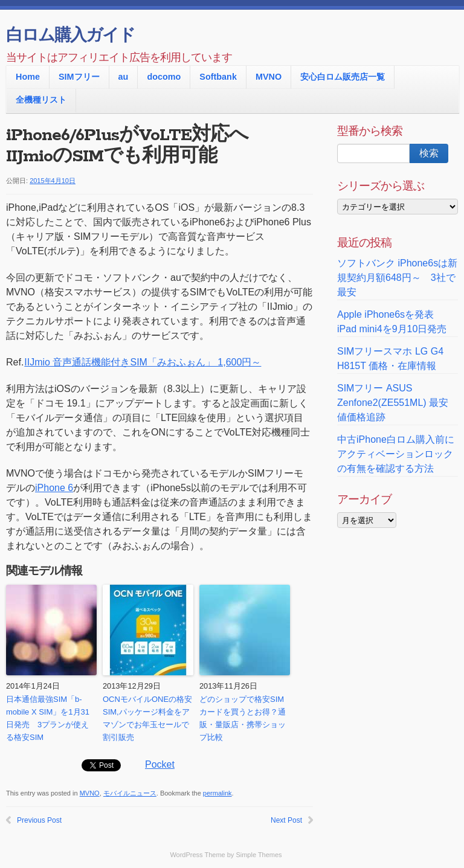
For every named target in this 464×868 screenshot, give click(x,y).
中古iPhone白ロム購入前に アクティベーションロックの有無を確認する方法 (396, 454)
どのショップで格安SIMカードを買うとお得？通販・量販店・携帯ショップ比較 (243, 718)
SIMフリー (79, 77)
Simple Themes (259, 855)
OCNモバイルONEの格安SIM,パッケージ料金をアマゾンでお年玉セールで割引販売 (147, 718)
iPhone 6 (54, 488)
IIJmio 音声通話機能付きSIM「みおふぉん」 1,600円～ (142, 362)
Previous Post (39, 820)
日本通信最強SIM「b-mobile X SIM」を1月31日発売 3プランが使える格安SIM (48, 718)
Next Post (286, 820)
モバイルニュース (130, 793)
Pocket (160, 764)
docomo (164, 77)
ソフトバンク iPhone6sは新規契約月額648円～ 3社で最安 (397, 278)
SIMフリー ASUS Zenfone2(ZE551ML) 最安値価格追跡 (393, 403)
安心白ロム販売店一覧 (343, 77)
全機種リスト (41, 100)
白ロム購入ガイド (70, 36)
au (124, 77)
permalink (217, 793)
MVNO (269, 77)
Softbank (218, 77)
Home (28, 77)
